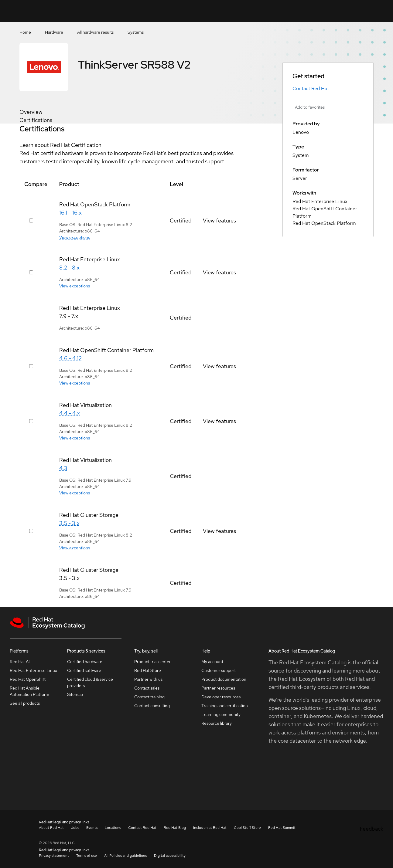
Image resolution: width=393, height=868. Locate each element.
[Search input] (260, 11)
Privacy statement (54, 856)
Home (25, 32)
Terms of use (87, 856)
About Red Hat (51, 828)
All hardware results (95, 32)
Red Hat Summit (282, 828)
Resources (349, 11)
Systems (136, 32)
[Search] (287, 11)
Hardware (54, 32)
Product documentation (224, 679)
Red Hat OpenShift (28, 679)
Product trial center (152, 662)
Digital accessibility (170, 856)
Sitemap (75, 694)
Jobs (75, 828)
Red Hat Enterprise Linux (33, 670)
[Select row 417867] (31, 421)
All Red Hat (372, 11)
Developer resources (221, 697)
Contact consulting (152, 706)
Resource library (217, 723)
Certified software (84, 670)
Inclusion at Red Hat (210, 828)
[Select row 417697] (31, 272)
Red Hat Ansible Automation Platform (29, 691)
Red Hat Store (148, 670)
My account (212, 662)
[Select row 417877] (31, 220)
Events (92, 828)
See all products (25, 703)
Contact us (327, 15)
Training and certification (225, 706)
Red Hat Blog (175, 828)
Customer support (219, 670)
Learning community (221, 714)
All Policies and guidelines (125, 856)
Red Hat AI (20, 662)
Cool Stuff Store (247, 828)
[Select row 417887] (31, 531)
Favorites (306, 15)
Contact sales (147, 688)
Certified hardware (85, 662)
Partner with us (148, 679)
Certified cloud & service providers (90, 682)
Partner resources (218, 688)
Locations (113, 828)
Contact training (149, 697)
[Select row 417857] (31, 366)
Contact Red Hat (311, 88)
